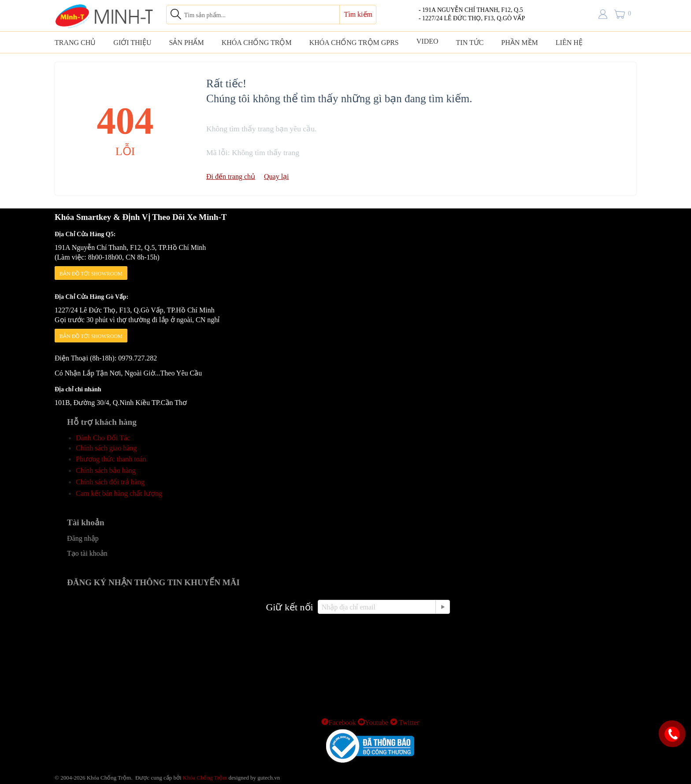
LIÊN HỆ (569, 43)
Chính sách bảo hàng (106, 470)
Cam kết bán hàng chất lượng (119, 493)
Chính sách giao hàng (106, 448)
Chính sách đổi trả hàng (110, 482)
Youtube (373, 723)
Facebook (338, 723)
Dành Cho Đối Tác (103, 438)
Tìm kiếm (358, 14)
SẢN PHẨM (186, 43)
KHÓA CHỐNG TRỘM (257, 43)
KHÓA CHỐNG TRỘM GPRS (354, 43)
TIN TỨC (470, 43)
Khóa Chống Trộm (205, 778)
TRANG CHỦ (75, 43)
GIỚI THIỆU (132, 43)
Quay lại (277, 176)
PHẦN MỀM (519, 43)
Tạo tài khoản (87, 553)
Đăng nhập (83, 538)
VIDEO (427, 41)
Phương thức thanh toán (111, 459)
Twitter (405, 723)
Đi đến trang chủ (231, 176)
